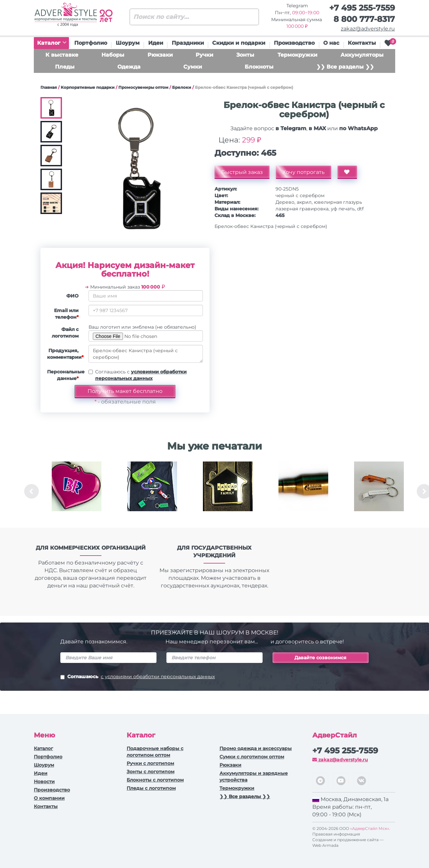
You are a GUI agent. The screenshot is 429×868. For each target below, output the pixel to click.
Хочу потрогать (304, 172)
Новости (44, 782)
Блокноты (259, 67)
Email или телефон (66, 314)
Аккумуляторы (362, 55)
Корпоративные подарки (88, 87)
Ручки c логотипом (150, 763)
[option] (77, 491)
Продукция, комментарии (65, 354)
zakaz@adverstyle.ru (368, 29)
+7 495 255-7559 (362, 8)
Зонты (245, 55)
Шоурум (128, 43)
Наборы (113, 55)
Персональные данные (65, 375)
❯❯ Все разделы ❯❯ (345, 67)
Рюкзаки (160, 55)
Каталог (52, 43)
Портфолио (91, 43)
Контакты (362, 43)
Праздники (188, 43)
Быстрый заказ (242, 172)
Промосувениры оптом (143, 87)
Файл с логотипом (65, 333)
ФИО (72, 296)
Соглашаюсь (138, 677)
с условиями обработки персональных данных (158, 677)
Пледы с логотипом (151, 788)
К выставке (62, 55)
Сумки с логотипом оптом (252, 757)
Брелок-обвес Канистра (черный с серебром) (146, 354)
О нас (331, 43)
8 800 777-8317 (364, 19)
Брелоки (182, 87)
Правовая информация (336, 834)
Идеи (156, 43)
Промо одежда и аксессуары (256, 748)
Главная (49, 87)
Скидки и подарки (239, 43)
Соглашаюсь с (141, 375)
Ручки (204, 55)
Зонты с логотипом (151, 772)
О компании (49, 798)
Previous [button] (31, 491)
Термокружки (297, 55)
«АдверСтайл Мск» (370, 828)
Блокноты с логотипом (155, 780)
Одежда (129, 67)
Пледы (65, 67)
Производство (294, 43)
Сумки (193, 67)
